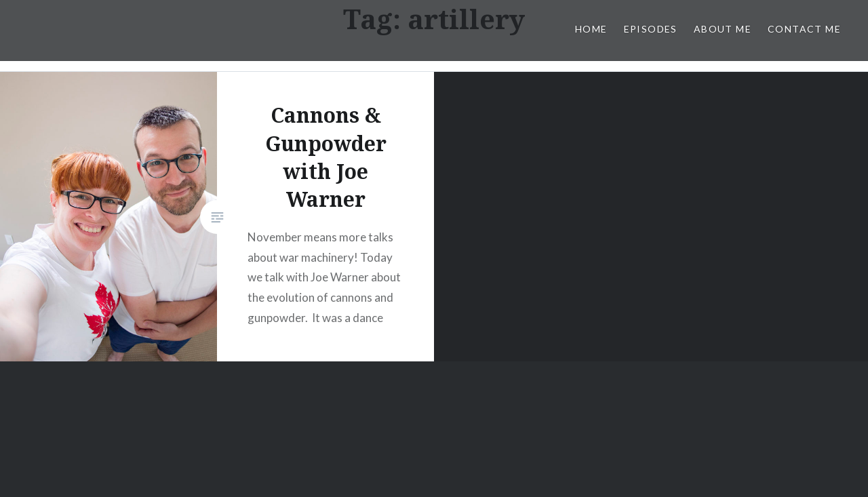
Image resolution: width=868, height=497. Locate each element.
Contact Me (804, 29)
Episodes (651, 29)
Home (591, 29)
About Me (723, 29)
